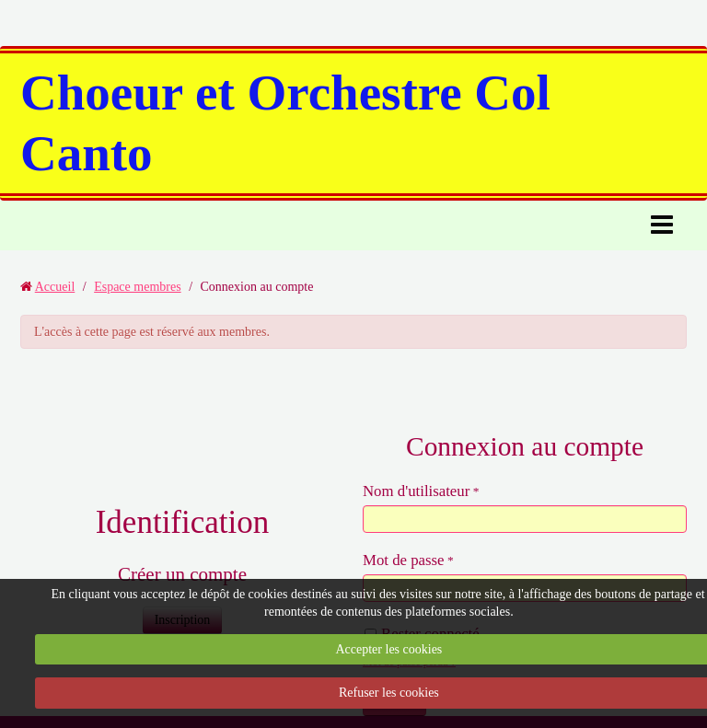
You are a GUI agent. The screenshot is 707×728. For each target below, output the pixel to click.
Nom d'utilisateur (416, 491)
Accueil (55, 287)
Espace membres (137, 287)
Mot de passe (404, 560)
